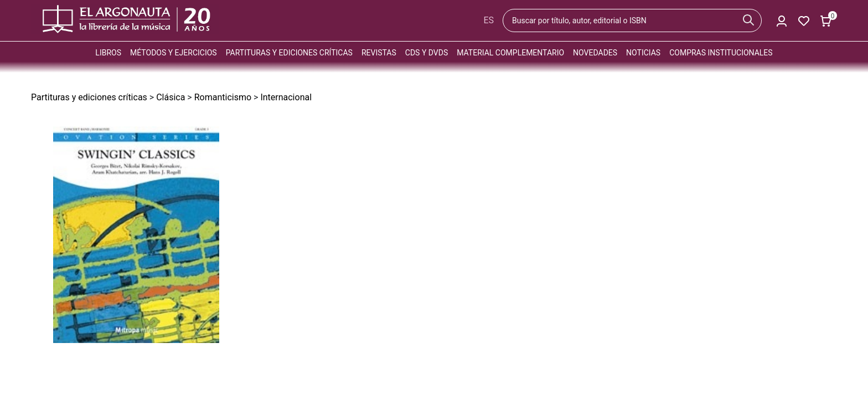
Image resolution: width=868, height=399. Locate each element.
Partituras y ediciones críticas (289, 53)
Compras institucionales (721, 53)
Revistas (379, 53)
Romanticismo (223, 97)
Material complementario (510, 53)
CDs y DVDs (427, 53)
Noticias (643, 53)
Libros (108, 53)
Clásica (170, 97)
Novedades (595, 53)
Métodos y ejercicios (174, 53)
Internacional (286, 97)
